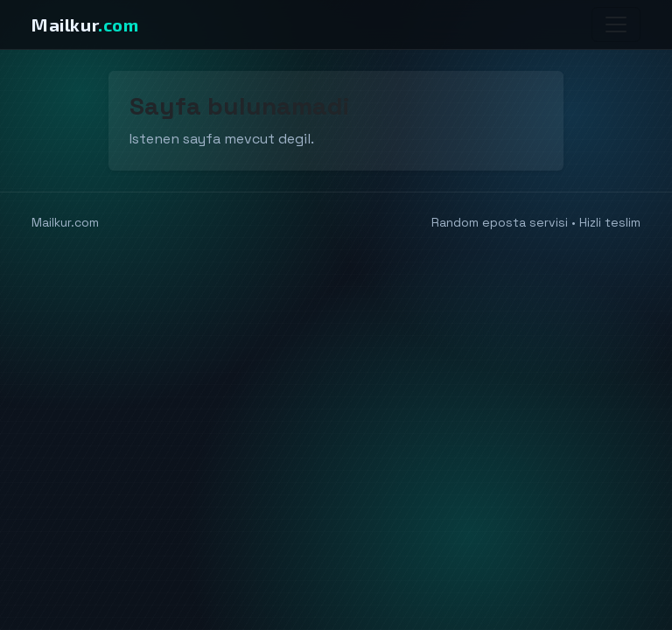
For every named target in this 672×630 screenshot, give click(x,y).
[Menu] (616, 24)
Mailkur (85, 24)
